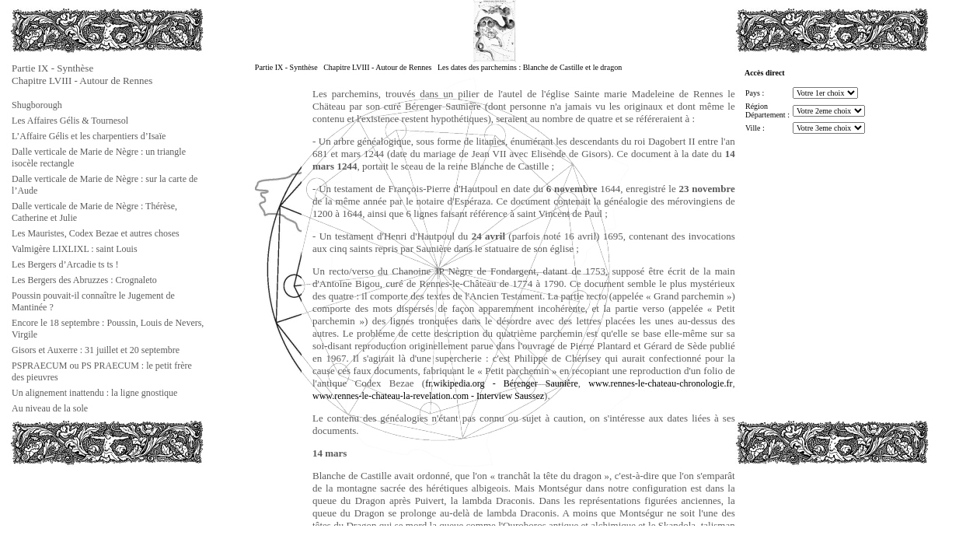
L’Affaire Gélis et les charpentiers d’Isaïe (89, 136)
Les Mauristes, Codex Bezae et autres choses (96, 233)
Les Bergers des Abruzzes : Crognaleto (84, 280)
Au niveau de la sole (50, 408)
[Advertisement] (88, 501)
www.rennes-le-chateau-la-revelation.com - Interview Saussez (428, 396)
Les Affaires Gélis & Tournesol (70, 121)
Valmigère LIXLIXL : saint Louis (75, 249)
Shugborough (37, 105)
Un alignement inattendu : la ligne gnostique (94, 393)
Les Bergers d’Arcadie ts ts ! (65, 264)
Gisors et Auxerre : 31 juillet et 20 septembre (96, 350)
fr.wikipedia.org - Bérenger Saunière (502, 383)
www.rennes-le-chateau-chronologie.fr (660, 383)
